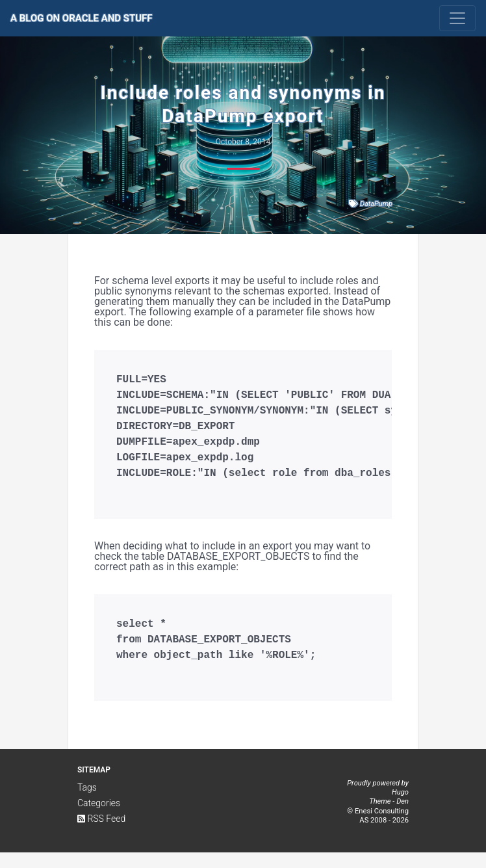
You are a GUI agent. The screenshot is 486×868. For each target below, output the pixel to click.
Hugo (400, 808)
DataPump (376, 204)
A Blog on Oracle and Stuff (82, 18)
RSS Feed (101, 834)
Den (403, 817)
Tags (87, 803)
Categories (99, 819)
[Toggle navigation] (457, 18)
